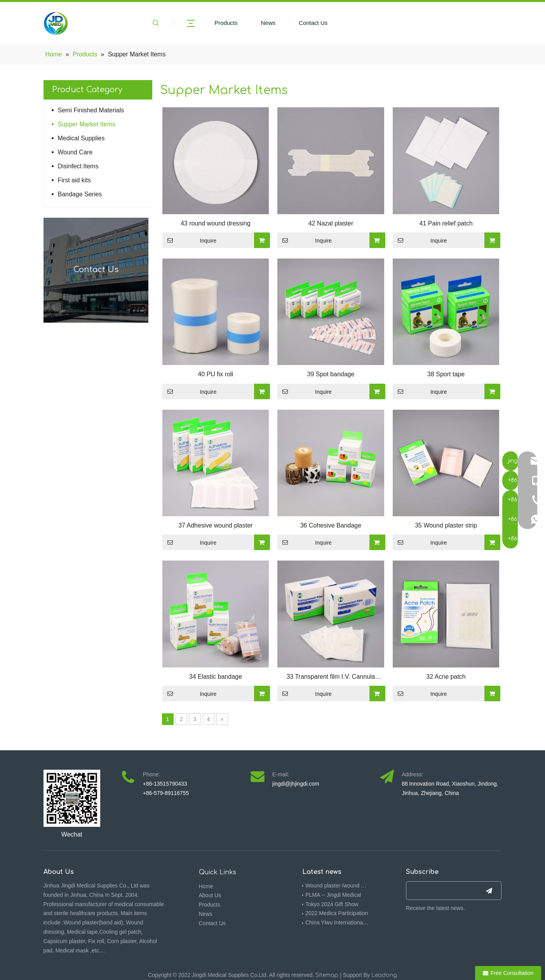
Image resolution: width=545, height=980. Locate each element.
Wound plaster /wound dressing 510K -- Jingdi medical (337, 886)
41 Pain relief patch (446, 223)
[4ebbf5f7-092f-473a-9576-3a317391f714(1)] (72, 798)
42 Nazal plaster (331, 223)
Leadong (384, 975)
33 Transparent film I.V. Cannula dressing (331, 678)
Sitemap (327, 975)
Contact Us (313, 23)
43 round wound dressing (216, 223)
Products (226, 23)
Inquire (190, 240)
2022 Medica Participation (337, 913)
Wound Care (75, 152)
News (268, 23)
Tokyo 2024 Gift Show (332, 904)
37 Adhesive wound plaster (215, 525)
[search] (440, 891)
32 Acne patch (446, 677)
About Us (210, 895)
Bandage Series (80, 194)
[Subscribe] (489, 891)
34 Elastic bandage (216, 677)
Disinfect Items (78, 166)
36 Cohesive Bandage (331, 525)
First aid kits (74, 180)
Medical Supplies (81, 138)
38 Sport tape (446, 374)
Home (206, 886)
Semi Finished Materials (91, 110)
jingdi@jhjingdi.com (296, 784)
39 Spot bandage (331, 374)
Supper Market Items (87, 124)
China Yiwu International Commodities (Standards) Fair (337, 922)
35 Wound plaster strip (446, 525)
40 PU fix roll (215, 374)
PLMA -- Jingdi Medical (333, 895)
